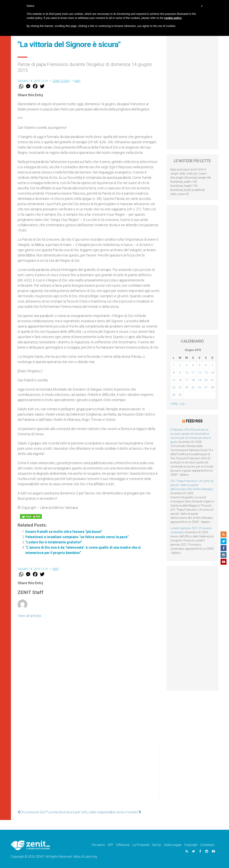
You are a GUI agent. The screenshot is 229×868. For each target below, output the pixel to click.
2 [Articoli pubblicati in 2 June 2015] (180, 365)
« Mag (174, 404)
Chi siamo (98, 845)
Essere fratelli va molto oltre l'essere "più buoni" (64, 532)
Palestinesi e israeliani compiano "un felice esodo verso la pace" (77, 537)
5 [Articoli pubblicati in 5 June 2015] (199, 365)
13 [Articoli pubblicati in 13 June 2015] (206, 373)
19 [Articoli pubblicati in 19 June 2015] (199, 380)
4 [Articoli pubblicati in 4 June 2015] (193, 365)
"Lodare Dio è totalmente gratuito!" (54, 542)
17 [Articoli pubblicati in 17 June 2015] (187, 380)
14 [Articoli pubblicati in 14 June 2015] (212, 373)
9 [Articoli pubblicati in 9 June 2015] (180, 373)
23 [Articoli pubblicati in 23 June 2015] (180, 387)
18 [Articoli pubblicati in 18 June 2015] (193, 380)
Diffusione (123, 845)
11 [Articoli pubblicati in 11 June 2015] (193, 373)
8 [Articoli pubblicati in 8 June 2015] (174, 373)
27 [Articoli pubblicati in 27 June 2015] (206, 387)
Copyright (191, 845)
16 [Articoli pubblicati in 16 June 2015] (180, 380)
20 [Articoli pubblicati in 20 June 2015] (206, 380)
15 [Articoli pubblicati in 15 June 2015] (174, 380)
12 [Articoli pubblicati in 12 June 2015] (199, 373)
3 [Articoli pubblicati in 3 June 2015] (187, 365)
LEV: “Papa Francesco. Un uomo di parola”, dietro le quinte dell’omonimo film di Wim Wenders (192, 485)
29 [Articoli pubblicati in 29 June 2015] (174, 395)
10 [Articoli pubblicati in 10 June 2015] (187, 373)
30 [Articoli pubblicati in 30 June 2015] (180, 395)
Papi (77, 81)
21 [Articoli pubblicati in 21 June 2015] (212, 380)
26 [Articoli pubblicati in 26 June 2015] (199, 387)
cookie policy (173, 18)
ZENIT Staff (61, 81)
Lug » (182, 404)
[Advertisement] (88, 774)
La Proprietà (141, 845)
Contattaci (207, 845)
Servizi (157, 845)
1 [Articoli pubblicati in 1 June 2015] (174, 365)
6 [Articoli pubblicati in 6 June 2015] (206, 365)
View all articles (30, 616)
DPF (111, 845)
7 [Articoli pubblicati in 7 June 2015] (212, 365)
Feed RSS (194, 421)
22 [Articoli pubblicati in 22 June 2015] (174, 387)
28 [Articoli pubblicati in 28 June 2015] (212, 387)
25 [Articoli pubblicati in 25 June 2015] (193, 387)
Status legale (173, 845)
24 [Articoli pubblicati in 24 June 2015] (187, 387)
